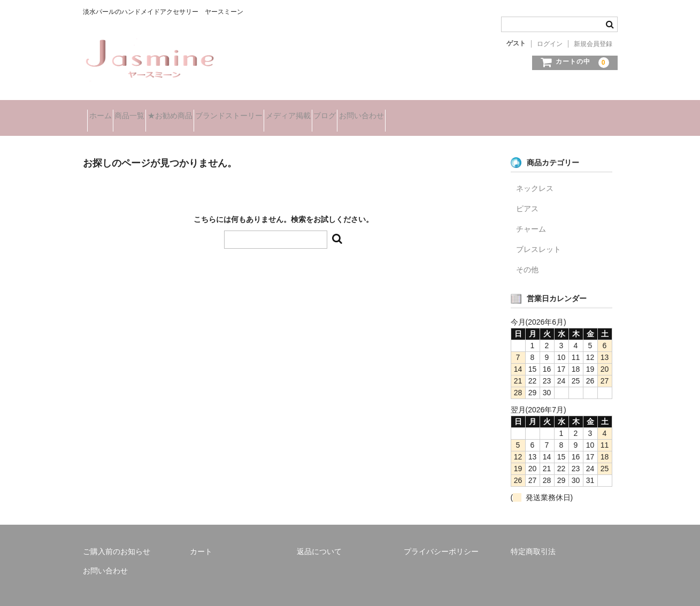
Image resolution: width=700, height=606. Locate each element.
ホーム (105, 111)
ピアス (527, 195)
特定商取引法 (533, 538)
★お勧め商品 (212, 111)
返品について (319, 538)
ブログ (424, 111)
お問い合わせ (480, 111)
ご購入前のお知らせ (117, 538)
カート (201, 538)
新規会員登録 (593, 44)
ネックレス (535, 175)
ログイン (550, 44)
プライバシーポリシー (441, 538)
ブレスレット (539, 236)
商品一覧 (153, 111)
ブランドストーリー (290, 111)
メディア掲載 (368, 111)
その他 (527, 256)
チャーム (531, 216)
